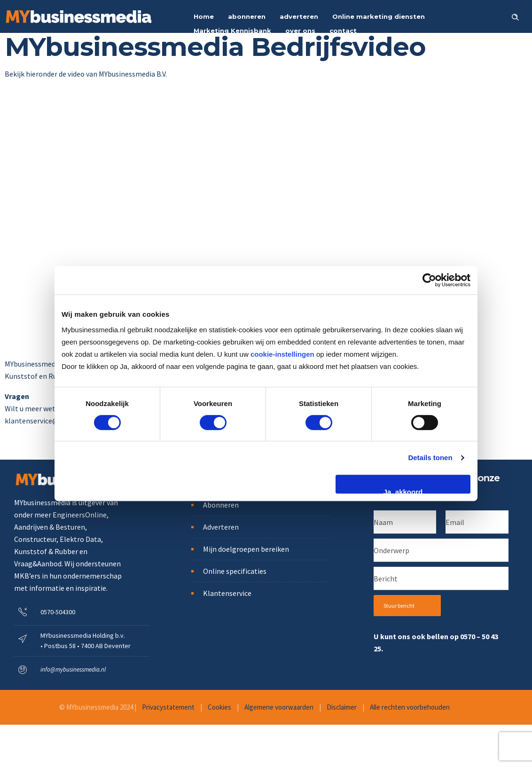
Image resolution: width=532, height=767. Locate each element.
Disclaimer (342, 707)
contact (343, 31)
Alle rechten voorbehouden (410, 707)
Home (204, 16)
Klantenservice (227, 593)
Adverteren (221, 527)
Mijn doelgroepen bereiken (246, 549)
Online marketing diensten (379, 16)
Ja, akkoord (403, 491)
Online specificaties (235, 571)
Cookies (219, 707)
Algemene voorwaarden (279, 707)
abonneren (247, 16)
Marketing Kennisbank (232, 31)
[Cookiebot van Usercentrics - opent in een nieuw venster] (429, 280)
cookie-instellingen (282, 354)
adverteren (299, 16)
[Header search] (515, 16)
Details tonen (430, 458)
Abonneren (221, 505)
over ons (300, 31)
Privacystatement (168, 707)
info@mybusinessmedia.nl (73, 669)
